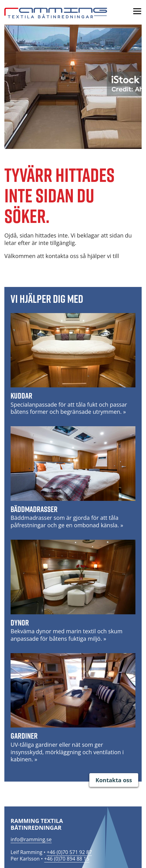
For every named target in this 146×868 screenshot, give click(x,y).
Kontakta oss (114, 780)
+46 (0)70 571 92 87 (69, 852)
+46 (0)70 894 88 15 (67, 859)
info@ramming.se (31, 839)
